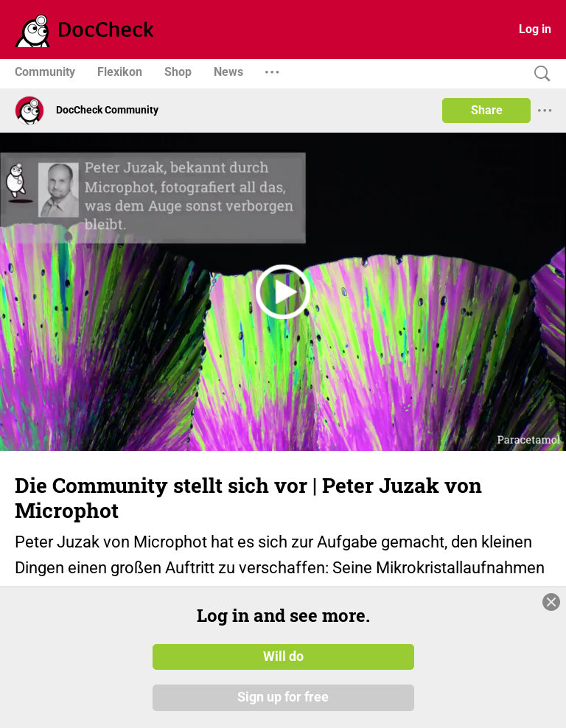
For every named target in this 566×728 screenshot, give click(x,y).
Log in (535, 29)
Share (487, 110)
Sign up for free (283, 698)
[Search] (539, 74)
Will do (283, 657)
